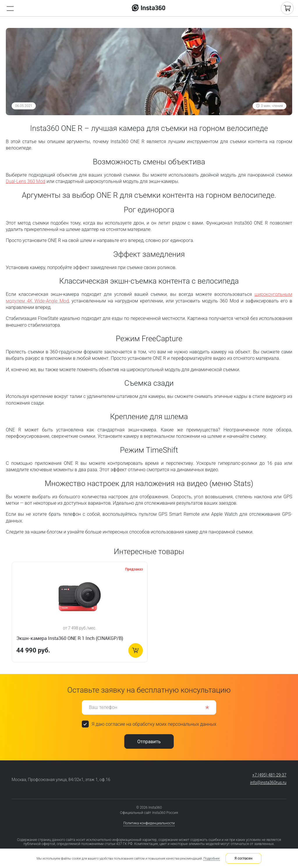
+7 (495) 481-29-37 (269, 775)
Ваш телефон (103, 707)
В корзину (136, 650)
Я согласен (244, 858)
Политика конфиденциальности (149, 823)
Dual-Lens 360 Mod (26, 181)
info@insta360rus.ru (268, 782)
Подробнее (212, 859)
